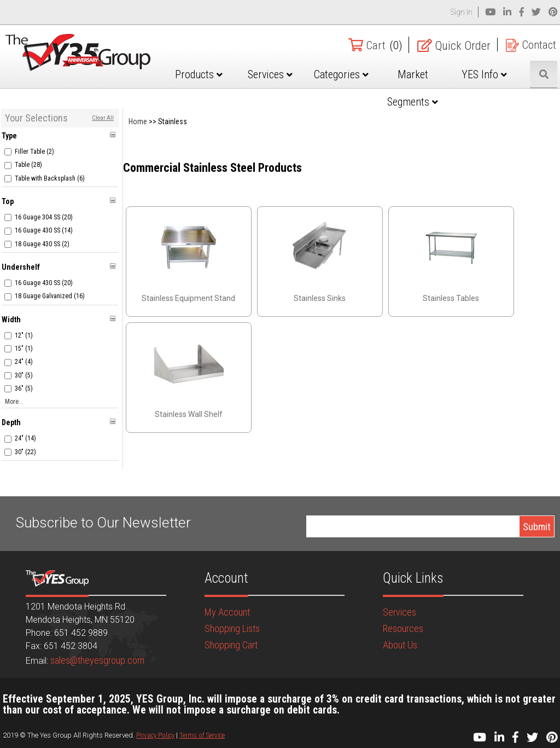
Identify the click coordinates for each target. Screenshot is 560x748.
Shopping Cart (231, 645)
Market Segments (422, 88)
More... (14, 402)
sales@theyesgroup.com (97, 660)
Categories (355, 74)
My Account (227, 612)
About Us (400, 645)
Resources (403, 628)
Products (221, 74)
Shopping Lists (232, 628)
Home (138, 121)
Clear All (103, 118)
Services (288, 74)
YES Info (489, 74)
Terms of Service (202, 735)
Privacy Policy (155, 735)
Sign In (462, 12)
